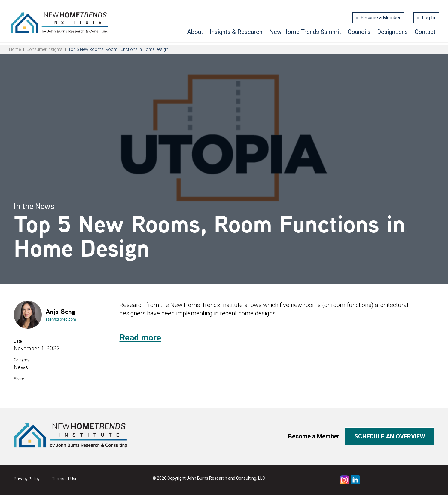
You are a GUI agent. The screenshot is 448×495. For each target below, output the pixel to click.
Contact (425, 32)
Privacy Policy (27, 479)
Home (15, 49)
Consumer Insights (44, 49)
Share (19, 379)
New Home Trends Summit (305, 32)
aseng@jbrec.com (61, 319)
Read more (140, 338)
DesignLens (392, 32)
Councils (359, 32)
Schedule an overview (390, 436)
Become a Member (381, 18)
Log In (428, 18)
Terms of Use (65, 479)
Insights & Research (236, 32)
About (195, 32)
